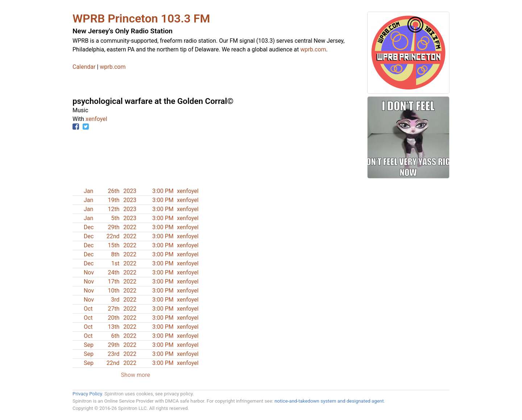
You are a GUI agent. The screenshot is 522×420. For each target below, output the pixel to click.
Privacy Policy (87, 394)
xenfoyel (96, 119)
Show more (136, 375)
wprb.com (313, 49)
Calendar (84, 67)
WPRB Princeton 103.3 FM (141, 18)
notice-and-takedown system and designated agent (329, 401)
